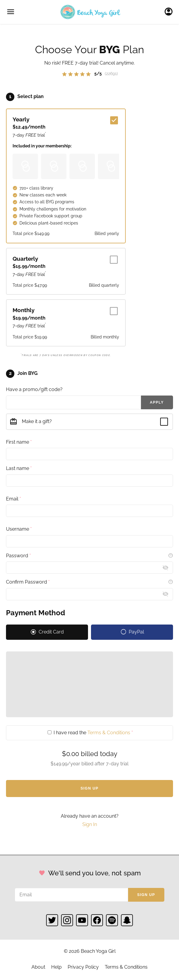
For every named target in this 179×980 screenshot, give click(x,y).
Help (56, 967)
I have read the (90, 733)
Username (19, 529)
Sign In (170, 12)
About (38, 967)
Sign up (146, 895)
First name (19, 442)
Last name (19, 468)
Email (13, 499)
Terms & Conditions (109, 733)
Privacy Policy (83, 967)
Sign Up (89, 788)
